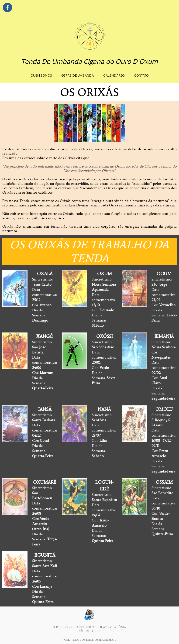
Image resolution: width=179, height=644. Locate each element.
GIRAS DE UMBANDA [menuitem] (78, 75)
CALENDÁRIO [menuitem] (114, 75)
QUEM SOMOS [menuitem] (41, 75)
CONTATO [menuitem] (141, 75)
